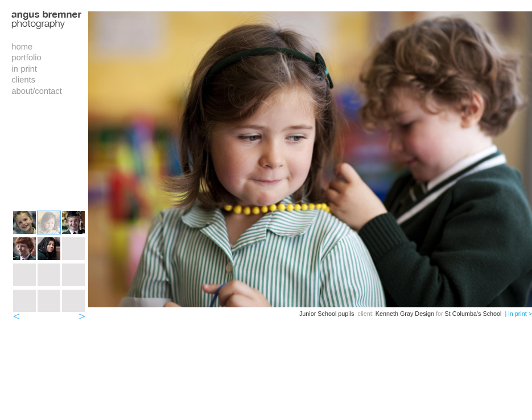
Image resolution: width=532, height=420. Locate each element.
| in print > (518, 314)
